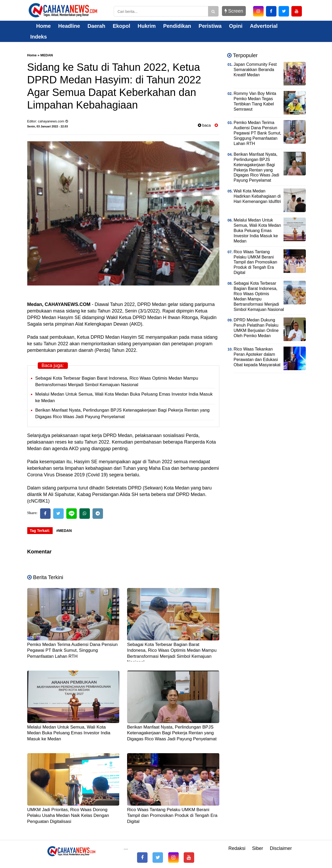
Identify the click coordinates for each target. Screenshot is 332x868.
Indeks (39, 37)
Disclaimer (281, 848)
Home (41, 26)
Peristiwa (210, 26)
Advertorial (264, 26)
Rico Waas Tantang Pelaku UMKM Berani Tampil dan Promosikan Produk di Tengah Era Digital (172, 815)
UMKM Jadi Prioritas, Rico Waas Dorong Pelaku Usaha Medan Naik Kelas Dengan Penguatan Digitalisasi (68, 815)
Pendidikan (177, 26)
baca (204, 125)
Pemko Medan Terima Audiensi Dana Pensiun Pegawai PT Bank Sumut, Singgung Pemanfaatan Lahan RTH (73, 650)
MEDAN (47, 55)
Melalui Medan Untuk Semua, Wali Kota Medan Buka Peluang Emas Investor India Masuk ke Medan (69, 733)
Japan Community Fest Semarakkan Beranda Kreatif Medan (255, 70)
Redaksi (237, 848)
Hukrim (147, 26)
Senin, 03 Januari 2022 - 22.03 (48, 126)
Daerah (96, 26)
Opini (236, 26)
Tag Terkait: (40, 531)
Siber (258, 848)
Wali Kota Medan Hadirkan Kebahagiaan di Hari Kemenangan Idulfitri (257, 196)
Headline (69, 26)
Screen (234, 11)
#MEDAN (64, 531)
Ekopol (121, 26)
